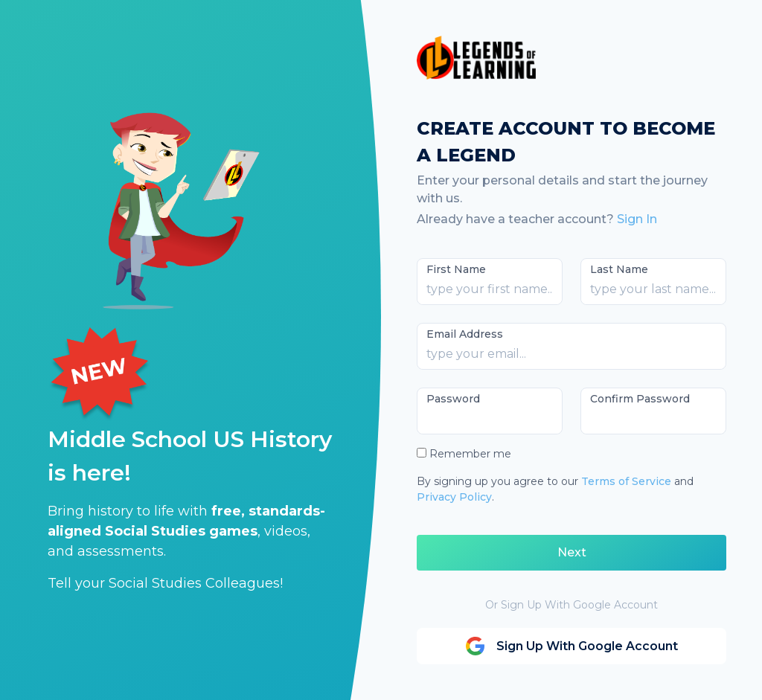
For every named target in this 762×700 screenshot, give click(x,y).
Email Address (465, 334)
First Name (456, 269)
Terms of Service (626, 481)
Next (572, 552)
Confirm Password (640, 399)
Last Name (619, 269)
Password (453, 399)
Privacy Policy (454, 497)
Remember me (470, 454)
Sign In (637, 219)
